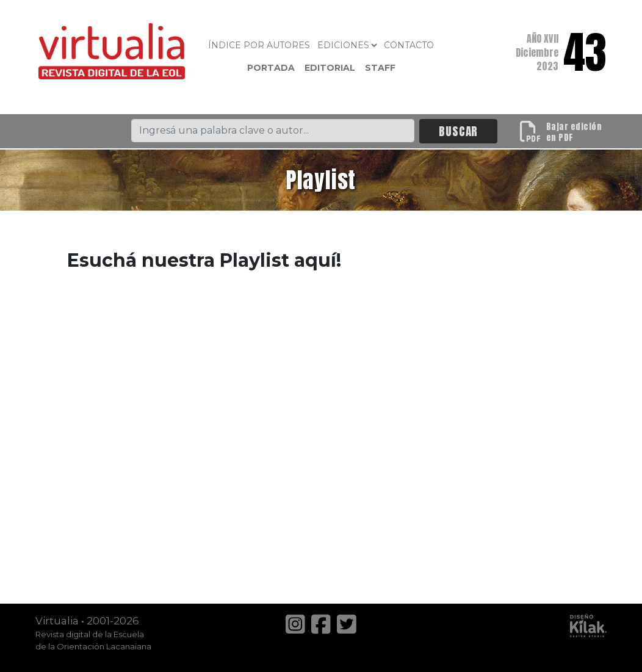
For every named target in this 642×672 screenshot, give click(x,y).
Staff (380, 68)
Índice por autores (259, 45)
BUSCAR (458, 131)
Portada (271, 68)
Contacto (409, 45)
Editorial (330, 68)
